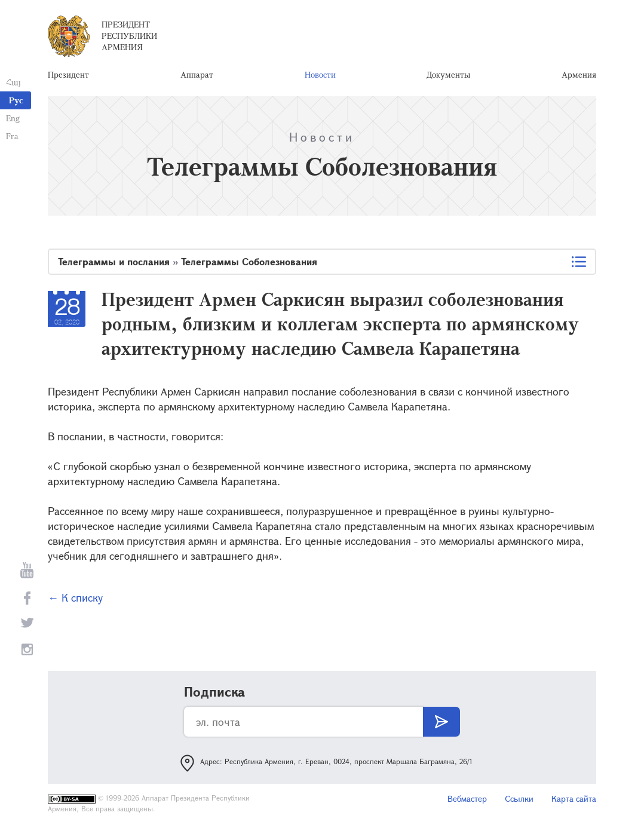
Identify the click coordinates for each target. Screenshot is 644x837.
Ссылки (519, 798)
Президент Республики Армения (129, 36)
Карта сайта (574, 798)
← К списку (75, 597)
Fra (12, 136)
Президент (68, 74)
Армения (579, 74)
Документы (448, 74)
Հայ (13, 82)
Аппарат (197, 74)
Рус (16, 100)
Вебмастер (467, 798)
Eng (13, 118)
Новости (320, 74)
